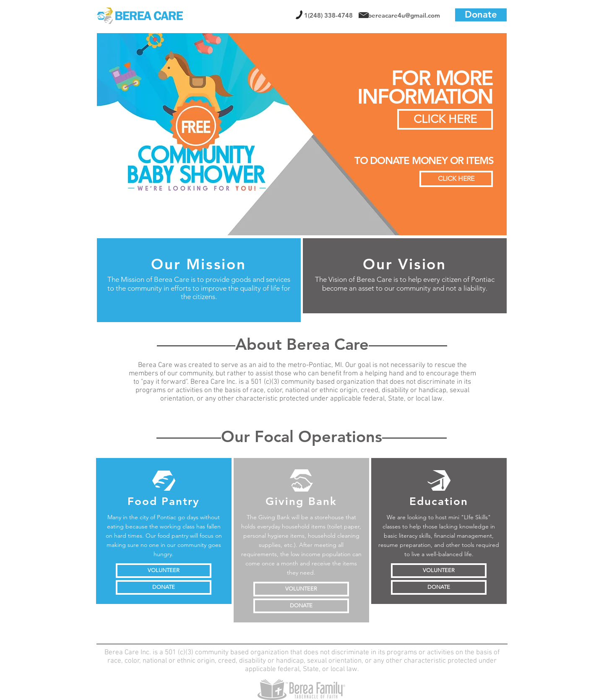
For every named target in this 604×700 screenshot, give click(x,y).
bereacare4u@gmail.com (404, 15)
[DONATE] (164, 587)
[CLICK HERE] (456, 179)
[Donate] (481, 15)
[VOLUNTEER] (164, 571)
